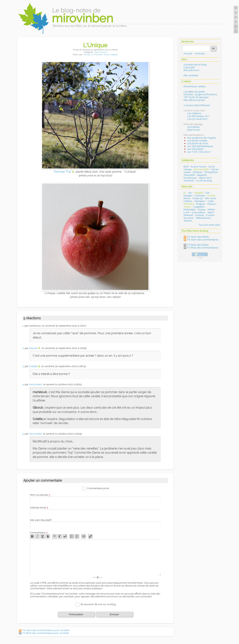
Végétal (114, 55)
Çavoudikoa (198, 212)
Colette (33, 366)
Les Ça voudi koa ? (198, 119)
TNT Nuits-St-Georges (196, 97)
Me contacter (191, 75)
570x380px (194, 127)
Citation (188, 201)
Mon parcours (191, 70)
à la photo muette (197, 141)
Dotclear (198, 172)
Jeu (190, 193)
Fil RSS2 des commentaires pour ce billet (46, 633)
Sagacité (202, 175)
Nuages (188, 196)
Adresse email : (39, 508)
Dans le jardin (101, 52)
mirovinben (35, 384)
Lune (187, 212)
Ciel (207, 193)
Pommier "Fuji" (63, 172)
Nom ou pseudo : (41, 495)
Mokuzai (188, 215)
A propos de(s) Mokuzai (197, 105)
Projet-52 (198, 198)
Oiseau (202, 210)
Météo (211, 210)
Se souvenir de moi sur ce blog (98, 604)
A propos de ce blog (195, 65)
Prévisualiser (76, 614)
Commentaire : (39, 533)
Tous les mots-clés (209, 225)
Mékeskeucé (203, 218)
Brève (187, 198)
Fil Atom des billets (198, 237)
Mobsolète (190, 210)
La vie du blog (204, 181)
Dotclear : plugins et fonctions (200, 94)
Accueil (188, 54)
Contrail (199, 215)
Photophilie (211, 172)
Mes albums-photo (194, 100)
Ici (92, 55)
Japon (211, 212)
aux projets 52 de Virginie (202, 138)
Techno (188, 221)
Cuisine (210, 215)
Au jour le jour (198, 167)
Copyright (189, 67)
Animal (87, 55)
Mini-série (210, 198)
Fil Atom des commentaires (203, 240)
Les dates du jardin (194, 92)
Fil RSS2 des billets (198, 245)
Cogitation (199, 207)
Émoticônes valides (195, 86)
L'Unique (95, 45)
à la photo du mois (198, 143)
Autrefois (189, 181)
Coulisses (200, 196)
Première (98, 55)
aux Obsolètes (195, 149)
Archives (200, 54)
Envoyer (114, 614)
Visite (211, 201)
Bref (186, 167)
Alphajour (200, 201)
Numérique (190, 178)
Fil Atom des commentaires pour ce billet (46, 630)
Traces (107, 55)
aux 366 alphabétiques (200, 146)
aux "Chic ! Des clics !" (199, 152)
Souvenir (189, 218)
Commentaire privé (98, 488)
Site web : (41, 520)
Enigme (201, 204)
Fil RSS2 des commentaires (203, 248)
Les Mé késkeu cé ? (198, 116)
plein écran (194, 130)
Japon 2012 (205, 178)
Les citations (194, 113)
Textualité (189, 175)
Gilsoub (33, 348)
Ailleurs (211, 204)
